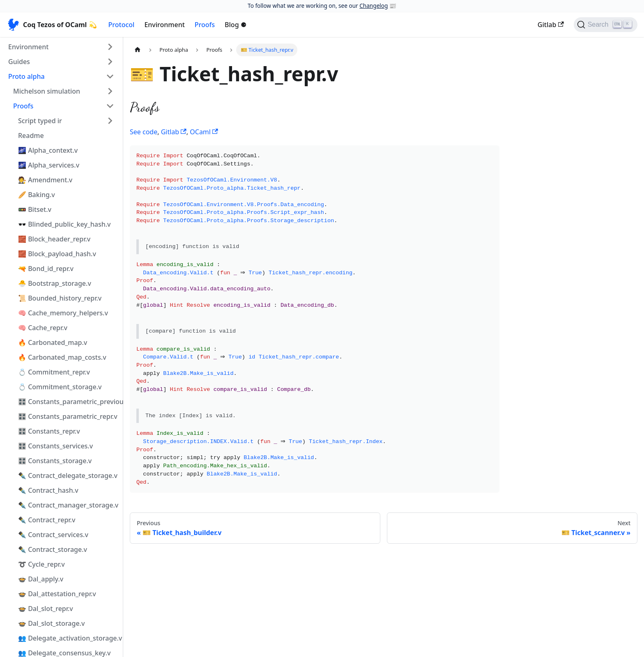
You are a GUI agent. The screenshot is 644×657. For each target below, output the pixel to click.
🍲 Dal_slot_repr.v (46, 609)
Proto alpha (26, 76)
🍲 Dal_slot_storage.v (51, 623)
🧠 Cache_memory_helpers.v (63, 313)
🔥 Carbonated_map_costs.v (62, 357)
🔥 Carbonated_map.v (53, 342)
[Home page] (138, 50)
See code (144, 132)
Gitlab (551, 25)
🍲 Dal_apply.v (41, 579)
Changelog (374, 6)
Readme (31, 136)
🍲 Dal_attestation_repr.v (57, 594)
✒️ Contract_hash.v (48, 490)
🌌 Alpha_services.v (49, 165)
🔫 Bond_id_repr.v (46, 269)
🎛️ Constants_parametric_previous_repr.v (69, 402)
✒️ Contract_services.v (53, 535)
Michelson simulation (47, 91)
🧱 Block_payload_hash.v (57, 254)
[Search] (606, 25)
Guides (19, 62)
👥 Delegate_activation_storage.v (69, 638)
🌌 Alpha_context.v (48, 150)
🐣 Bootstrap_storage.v (55, 283)
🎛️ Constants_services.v (55, 446)
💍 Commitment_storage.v (60, 387)
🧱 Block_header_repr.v (54, 239)
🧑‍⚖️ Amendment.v (45, 180)
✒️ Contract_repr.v (47, 520)
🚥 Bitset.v (35, 209)
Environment (164, 25)
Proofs (205, 25)
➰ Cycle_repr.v (41, 564)
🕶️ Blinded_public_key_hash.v (64, 224)
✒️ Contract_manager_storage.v (68, 505)
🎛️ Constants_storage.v (55, 461)
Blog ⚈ (236, 25)
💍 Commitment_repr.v (54, 372)
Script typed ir (40, 121)
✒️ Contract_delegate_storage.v (68, 476)
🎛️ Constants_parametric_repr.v (68, 416)
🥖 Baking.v (37, 195)
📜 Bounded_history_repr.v (60, 298)
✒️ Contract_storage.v (53, 549)
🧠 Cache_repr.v (43, 328)
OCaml (204, 132)
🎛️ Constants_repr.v (49, 431)
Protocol (122, 25)
